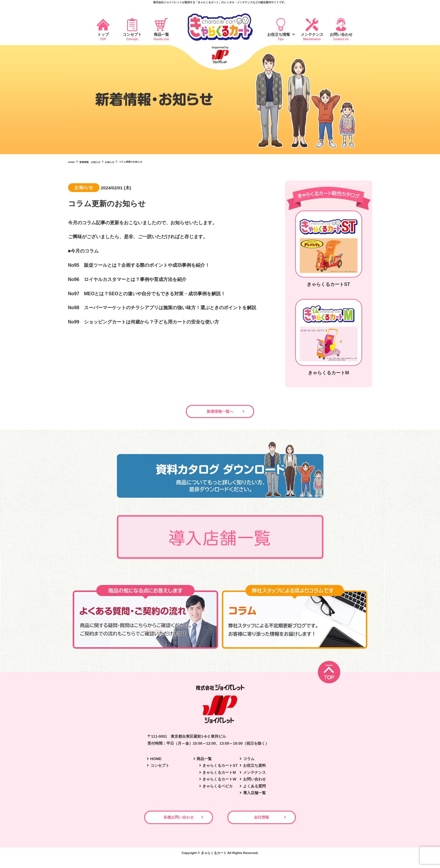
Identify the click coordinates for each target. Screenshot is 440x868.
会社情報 (279, 823)
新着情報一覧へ (220, 415)
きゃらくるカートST (220, 769)
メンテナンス (254, 775)
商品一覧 (204, 762)
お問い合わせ (254, 782)
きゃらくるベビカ (218, 789)
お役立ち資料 (254, 769)
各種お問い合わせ (161, 823)
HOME (156, 762)
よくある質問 (254, 789)
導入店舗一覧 (254, 796)
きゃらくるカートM (219, 775)
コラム (249, 762)
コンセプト (160, 769)
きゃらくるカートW (219, 782)
